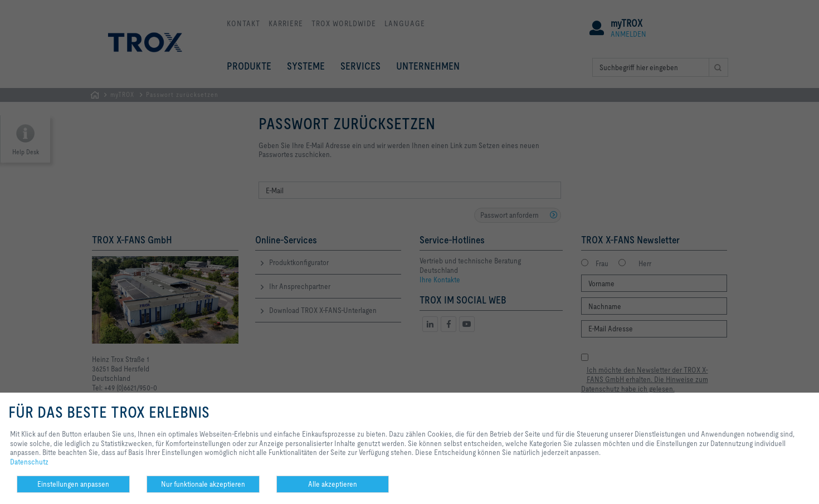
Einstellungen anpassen (73, 484)
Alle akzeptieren (333, 484)
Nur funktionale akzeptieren (203, 484)
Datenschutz (29, 462)
